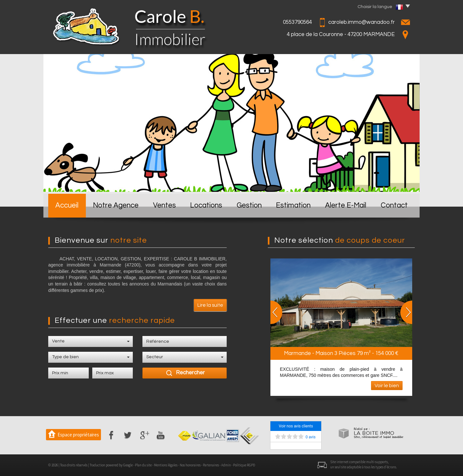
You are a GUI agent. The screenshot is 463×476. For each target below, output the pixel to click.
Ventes (164, 205)
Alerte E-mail (346, 205)
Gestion (249, 205)
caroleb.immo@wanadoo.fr (362, 22)
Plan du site (143, 465)
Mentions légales (166, 465)
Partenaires (211, 465)
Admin (226, 465)
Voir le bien (387, 386)
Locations (206, 205)
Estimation (293, 205)
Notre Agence (116, 205)
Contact (394, 205)
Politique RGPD (244, 465)
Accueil (67, 205)
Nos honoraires (190, 465)
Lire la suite (210, 305)
